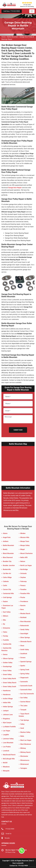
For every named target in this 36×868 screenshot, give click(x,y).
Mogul (23, 549)
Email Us (9, 834)
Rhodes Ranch (25, 614)
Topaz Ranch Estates (24, 715)
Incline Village (8, 699)
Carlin (5, 585)
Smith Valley (25, 650)
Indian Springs (8, 707)
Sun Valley (24, 698)
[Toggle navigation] (32, 11)
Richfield (23, 617)
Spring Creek (25, 670)
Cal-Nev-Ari (7, 573)
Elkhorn (6, 616)
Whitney (23, 748)
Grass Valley (7, 671)
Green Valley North (9, 679)
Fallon (5, 632)
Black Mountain (8, 553)
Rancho (23, 606)
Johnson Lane (8, 715)
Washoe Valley (25, 732)
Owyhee (23, 577)
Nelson (23, 561)
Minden (23, 533)
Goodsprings (7, 667)
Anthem (6, 541)
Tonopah (23, 710)
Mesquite (6, 771)
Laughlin (6, 735)
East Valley (7, 612)
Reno (22, 609)
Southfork (24, 654)
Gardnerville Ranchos (6, 649)
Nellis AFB (24, 557)
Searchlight (24, 634)
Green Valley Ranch (10, 683)
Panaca (23, 585)
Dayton (5, 601)
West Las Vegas (26, 740)
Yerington (24, 768)
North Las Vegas (26, 565)
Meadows (6, 767)
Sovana (23, 658)
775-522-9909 (10, 829)
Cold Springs (7, 597)
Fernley (6, 636)
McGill (5, 763)
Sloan (22, 646)
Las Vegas (7, 731)
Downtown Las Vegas (7, 607)
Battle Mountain (13, 37)
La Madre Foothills (9, 727)
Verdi (22, 728)
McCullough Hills (9, 759)
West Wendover (26, 744)
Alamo (5, 533)
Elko (4, 620)
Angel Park (7, 537)
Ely (4, 624)
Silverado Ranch (26, 642)
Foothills (6, 640)
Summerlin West (26, 690)
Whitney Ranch (25, 752)
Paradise (23, 589)
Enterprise (6, 628)
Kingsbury (6, 719)
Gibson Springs (8, 659)
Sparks (23, 666)
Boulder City (7, 561)
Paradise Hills (25, 593)
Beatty (5, 549)
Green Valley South (10, 687)
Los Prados (7, 747)
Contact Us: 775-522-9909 (19, 866)
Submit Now (18, 430)
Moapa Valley (25, 545)
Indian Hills (7, 703)
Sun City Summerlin (27, 694)
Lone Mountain (8, 743)
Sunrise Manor (25, 702)
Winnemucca (25, 760)
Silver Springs (25, 638)
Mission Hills (25, 537)
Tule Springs (25, 720)
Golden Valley (8, 663)
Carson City (7, 589)
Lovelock (6, 751)
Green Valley (7, 675)
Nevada (7, 838)
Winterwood (24, 764)
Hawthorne (7, 691)
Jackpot (6, 711)
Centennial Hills (8, 593)
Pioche (23, 597)
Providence (24, 601)
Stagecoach (24, 678)
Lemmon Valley (8, 739)
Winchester (24, 756)
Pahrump (23, 581)
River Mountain (26, 622)
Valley (22, 724)
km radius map (18, 462)
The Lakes (24, 706)
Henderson (7, 695)
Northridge (24, 569)
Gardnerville (7, 644)
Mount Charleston (26, 553)
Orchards (23, 573)
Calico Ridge (7, 577)
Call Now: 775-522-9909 (12, 11)
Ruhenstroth (25, 626)
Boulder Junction (9, 565)
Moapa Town (25, 541)
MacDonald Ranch (9, 755)
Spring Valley (25, 674)
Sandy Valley (25, 630)
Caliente (6, 581)
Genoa (5, 654)
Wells (22, 736)
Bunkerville (7, 569)
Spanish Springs (26, 662)
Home (4, 37)
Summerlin (24, 682)
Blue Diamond (8, 557)
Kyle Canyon (7, 723)
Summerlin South (26, 686)
